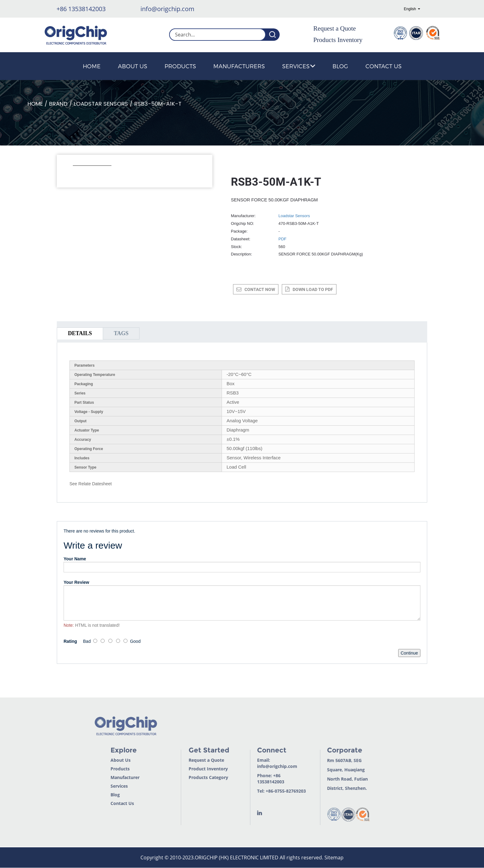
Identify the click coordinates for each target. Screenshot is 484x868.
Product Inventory (199, 769)
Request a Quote (335, 28)
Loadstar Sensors (101, 104)
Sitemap (334, 857)
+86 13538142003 (81, 9)
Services (299, 66)
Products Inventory (338, 40)
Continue (409, 653)
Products (180, 66)
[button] (76, 174)
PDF (282, 239)
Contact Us (384, 66)
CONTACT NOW (260, 289)
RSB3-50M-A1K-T (158, 104)
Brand (58, 104)
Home (92, 66)
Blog (340, 66)
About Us (133, 66)
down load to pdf (313, 289)
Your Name (75, 559)
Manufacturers (239, 66)
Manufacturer (115, 777)
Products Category (199, 777)
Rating (70, 641)
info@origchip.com (167, 9)
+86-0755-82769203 (277, 791)
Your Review (76, 582)
